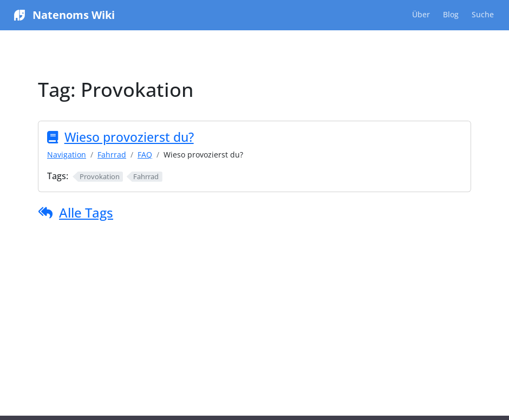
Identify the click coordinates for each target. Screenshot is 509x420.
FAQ (145, 155)
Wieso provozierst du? (129, 137)
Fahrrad (112, 155)
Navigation (67, 155)
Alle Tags (86, 212)
